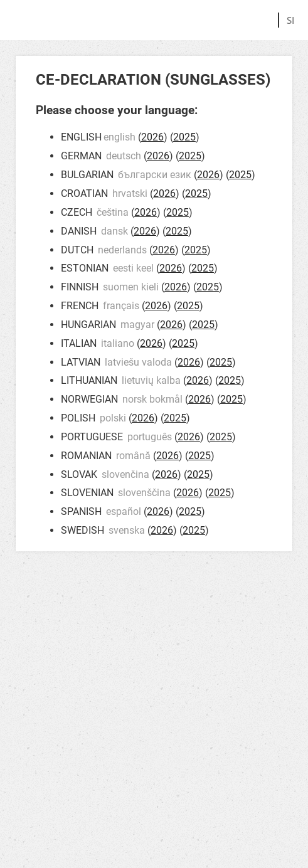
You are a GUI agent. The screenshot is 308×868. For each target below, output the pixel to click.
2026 (152, 137)
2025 (184, 137)
